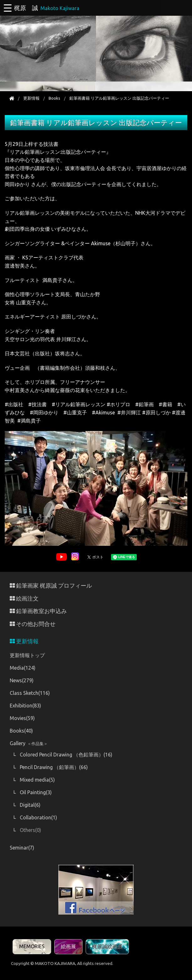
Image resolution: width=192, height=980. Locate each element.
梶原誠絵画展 (107, 946)
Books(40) (21, 731)
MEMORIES (32, 946)
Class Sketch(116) (30, 693)
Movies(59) (22, 718)
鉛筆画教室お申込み (38, 611)
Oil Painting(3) (36, 792)
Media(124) (23, 668)
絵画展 (68, 946)
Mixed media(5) (37, 780)
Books (54, 98)
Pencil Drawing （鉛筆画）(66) (54, 767)
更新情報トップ (27, 655)
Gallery (29, 743)
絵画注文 (24, 598)
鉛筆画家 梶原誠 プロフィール (51, 586)
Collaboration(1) (38, 817)
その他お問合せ (33, 624)
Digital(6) (30, 805)
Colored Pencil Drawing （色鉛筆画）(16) (66, 755)
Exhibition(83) (25, 706)
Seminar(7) (22, 848)
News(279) (22, 680)
